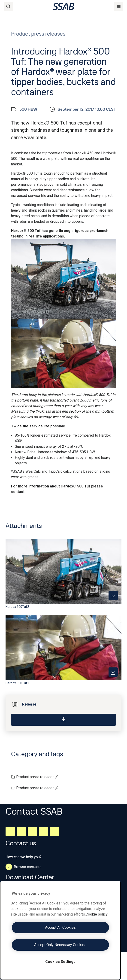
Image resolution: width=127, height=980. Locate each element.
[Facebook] (21, 831)
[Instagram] (32, 831)
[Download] (63, 720)
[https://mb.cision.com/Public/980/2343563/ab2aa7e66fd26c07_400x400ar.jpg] (113, 672)
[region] (60, 930)
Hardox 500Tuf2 (17, 607)
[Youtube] (54, 831)
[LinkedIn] (10, 831)
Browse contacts (23, 867)
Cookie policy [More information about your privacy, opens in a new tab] (97, 914)
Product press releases (37, 777)
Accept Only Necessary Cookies (60, 945)
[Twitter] (43, 831)
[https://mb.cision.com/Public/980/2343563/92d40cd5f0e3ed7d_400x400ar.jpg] (113, 596)
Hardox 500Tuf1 (17, 683)
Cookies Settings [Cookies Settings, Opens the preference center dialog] (60, 962)
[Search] (8, 6)
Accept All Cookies (60, 927)
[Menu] (119, 6)
